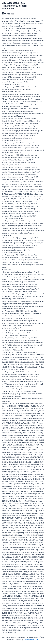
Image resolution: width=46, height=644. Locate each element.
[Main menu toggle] (42, 6)
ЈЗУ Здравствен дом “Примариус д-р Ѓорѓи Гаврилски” (14, 6)
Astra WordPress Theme (31, 640)
